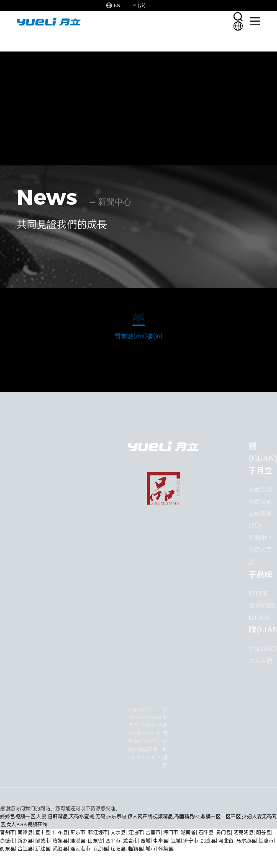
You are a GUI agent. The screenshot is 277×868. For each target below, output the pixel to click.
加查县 (208, 841)
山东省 (95, 841)
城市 (151, 849)
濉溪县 (78, 841)
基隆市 (266, 841)
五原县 (100, 849)
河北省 (226, 841)
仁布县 (60, 833)
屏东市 (78, 833)
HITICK (258, 594)
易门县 (223, 833)
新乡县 (25, 841)
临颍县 (60, 841)
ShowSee (262, 606)
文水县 (118, 833)
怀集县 (166, 849)
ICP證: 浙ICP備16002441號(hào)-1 (145, 733)
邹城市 (43, 841)
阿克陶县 (244, 833)
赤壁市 (8, 841)
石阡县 (206, 833)
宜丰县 (43, 833)
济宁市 (191, 841)
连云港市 (80, 849)
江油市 (136, 833)
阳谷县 (264, 833)
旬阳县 (118, 849)
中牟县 (161, 841)
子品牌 (260, 574)
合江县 (25, 849)
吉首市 (153, 833)
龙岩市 (131, 841)
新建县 (43, 849)
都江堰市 (98, 833)
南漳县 (25, 833)
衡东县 (8, 849)
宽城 (146, 841)
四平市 (113, 841)
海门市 (171, 833)
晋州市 (8, 833)
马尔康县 (246, 841)
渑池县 (60, 849)
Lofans (259, 618)
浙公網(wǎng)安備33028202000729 (145, 749)
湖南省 (188, 833)
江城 (176, 841)
